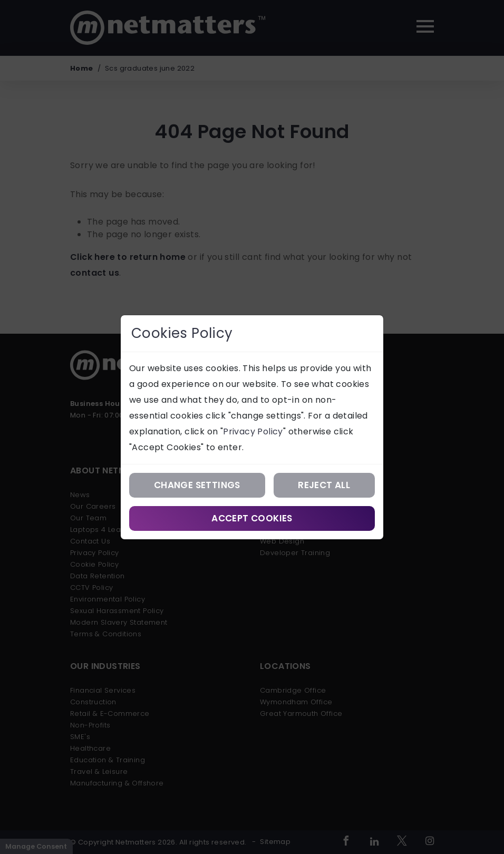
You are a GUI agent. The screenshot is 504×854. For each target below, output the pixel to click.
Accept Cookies (252, 518)
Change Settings (197, 485)
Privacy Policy (253, 431)
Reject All (324, 485)
